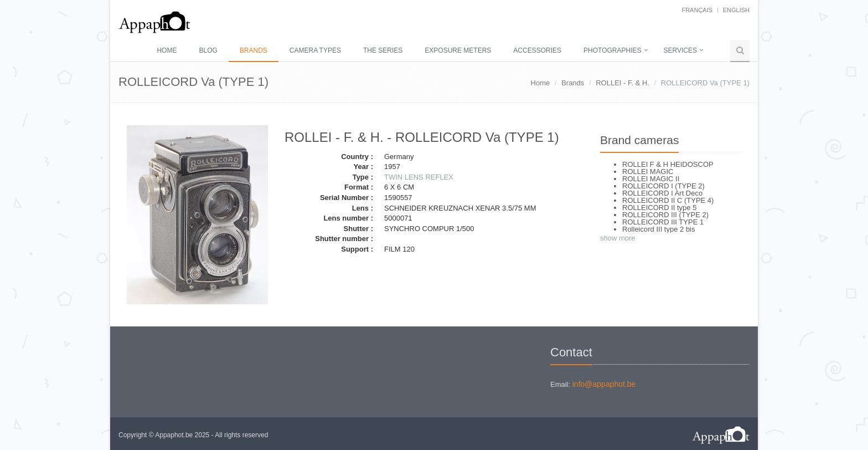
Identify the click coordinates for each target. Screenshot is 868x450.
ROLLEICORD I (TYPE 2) (663, 186)
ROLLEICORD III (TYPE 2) (665, 215)
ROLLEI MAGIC (648, 172)
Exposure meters (458, 50)
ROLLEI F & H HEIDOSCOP (668, 164)
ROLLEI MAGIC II (651, 179)
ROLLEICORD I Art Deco (662, 193)
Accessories (537, 50)
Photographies (612, 50)
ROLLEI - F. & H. (622, 83)
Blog (208, 50)
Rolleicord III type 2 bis (659, 229)
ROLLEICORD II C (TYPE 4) (668, 200)
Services (680, 50)
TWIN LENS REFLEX (419, 177)
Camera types (315, 50)
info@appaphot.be (604, 384)
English (736, 10)
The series (383, 50)
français (697, 10)
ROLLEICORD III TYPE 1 (663, 222)
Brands (254, 50)
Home (167, 50)
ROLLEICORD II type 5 (659, 208)
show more (618, 238)
